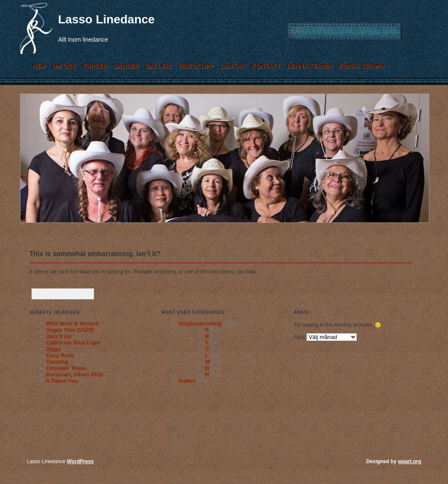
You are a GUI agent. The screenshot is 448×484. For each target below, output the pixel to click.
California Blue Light (73, 343)
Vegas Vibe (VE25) (70, 330)
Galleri (158, 66)
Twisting (57, 362)
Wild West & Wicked (73, 323)
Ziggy (54, 349)
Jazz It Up (59, 336)
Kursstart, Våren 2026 (75, 374)
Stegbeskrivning (200, 323)
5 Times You (62, 381)
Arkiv (299, 337)
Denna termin (310, 66)
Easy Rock (60, 355)
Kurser (95, 66)
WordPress (80, 461)
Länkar (233, 66)
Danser (126, 66)
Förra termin (361, 66)
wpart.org (409, 461)
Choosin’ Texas (66, 368)
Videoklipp (196, 66)
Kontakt (266, 66)
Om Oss (64, 66)
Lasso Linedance (107, 19)
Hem (39, 66)
